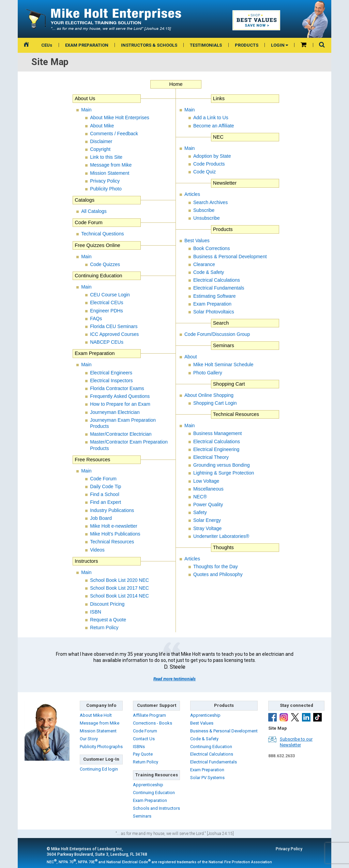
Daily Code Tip (105, 486)
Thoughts (223, 547)
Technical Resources (112, 542)
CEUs (47, 45)
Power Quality (208, 505)
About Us (85, 98)
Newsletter (225, 183)
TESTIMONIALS (206, 45)
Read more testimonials (174, 679)
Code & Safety (209, 272)
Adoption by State (212, 156)
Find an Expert (105, 502)
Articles (192, 194)
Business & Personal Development (230, 257)
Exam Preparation (95, 353)
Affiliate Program (149, 715)
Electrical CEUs (107, 303)
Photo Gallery (208, 373)
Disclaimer (101, 141)
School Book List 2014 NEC (119, 596)
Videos (97, 550)
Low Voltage (206, 481)
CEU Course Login (110, 295)
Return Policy (104, 627)
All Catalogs (94, 211)
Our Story (89, 739)
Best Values (197, 241)
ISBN (96, 612)
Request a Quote (108, 620)
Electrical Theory (211, 457)
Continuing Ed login (99, 769)
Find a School (105, 494)
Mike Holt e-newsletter (114, 526)
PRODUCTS (247, 45)
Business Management (217, 433)
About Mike (102, 126)
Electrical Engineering (216, 449)
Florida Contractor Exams (117, 388)
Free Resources (92, 460)
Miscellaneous (208, 489)
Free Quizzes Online (97, 245)
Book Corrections (211, 248)
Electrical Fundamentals (219, 288)
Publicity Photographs (101, 747)
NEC (218, 137)
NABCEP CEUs (107, 342)
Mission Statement (110, 173)
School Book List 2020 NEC (119, 580)
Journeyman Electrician (115, 412)
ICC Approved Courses (114, 334)
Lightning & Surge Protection (224, 473)
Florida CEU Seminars (114, 326)
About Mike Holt (96, 715)
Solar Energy (207, 520)
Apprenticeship (148, 785)
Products (223, 229)
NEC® (200, 497)
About (191, 357)
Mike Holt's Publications (115, 534)
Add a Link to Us (211, 118)
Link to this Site (106, 157)
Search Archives (210, 202)
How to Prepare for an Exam (120, 404)
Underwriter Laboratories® (221, 536)
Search (221, 323)
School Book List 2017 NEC (119, 588)
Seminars (224, 345)
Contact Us (144, 739)
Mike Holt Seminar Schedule (223, 365)
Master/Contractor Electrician (121, 434)
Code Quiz (204, 172)
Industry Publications (112, 510)
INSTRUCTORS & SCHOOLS (149, 45)
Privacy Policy (105, 181)
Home (176, 84)
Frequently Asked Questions (120, 396)
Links (219, 98)
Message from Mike (111, 165)
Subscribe (204, 210)
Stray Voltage (207, 528)
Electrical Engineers (111, 373)
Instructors (86, 561)
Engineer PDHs (107, 311)
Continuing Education (98, 276)
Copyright (100, 149)
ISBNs (139, 747)
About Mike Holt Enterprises (120, 118)
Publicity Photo (106, 189)
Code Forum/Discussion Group (217, 334)
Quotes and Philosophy (218, 574)
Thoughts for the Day (216, 567)
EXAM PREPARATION (87, 45)
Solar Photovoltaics (214, 312)
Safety (200, 512)
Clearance (204, 264)
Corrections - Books (153, 723)
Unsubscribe (207, 218)
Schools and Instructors (156, 808)
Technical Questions (102, 234)
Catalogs (85, 200)
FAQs (96, 319)
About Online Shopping (209, 395)
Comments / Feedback (114, 134)
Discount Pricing (107, 604)
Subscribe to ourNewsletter (296, 742)
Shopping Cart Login (215, 403)
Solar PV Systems (207, 778)
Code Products (209, 164)
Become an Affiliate (214, 126)
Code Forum (88, 222)
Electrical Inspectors (111, 381)
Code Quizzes (105, 264)
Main (86, 110)
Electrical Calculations (217, 280)
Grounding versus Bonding (222, 465)
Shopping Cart (229, 384)
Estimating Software (215, 296)
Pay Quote (143, 754)
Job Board (101, 518)
